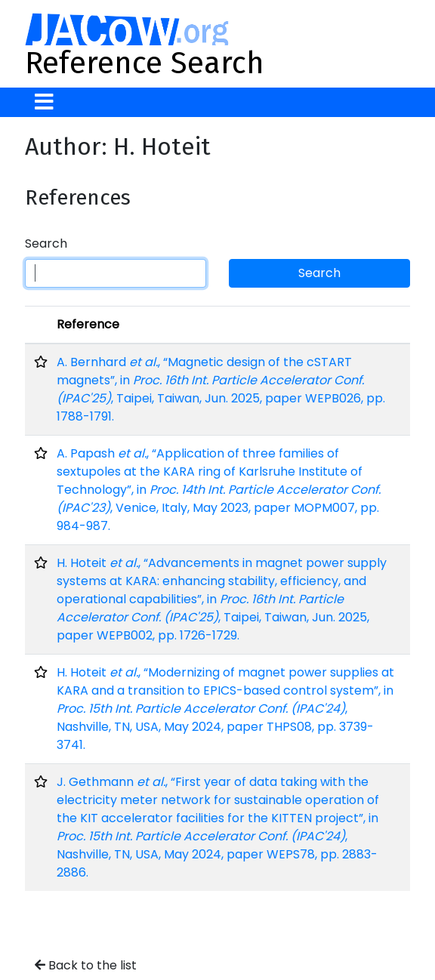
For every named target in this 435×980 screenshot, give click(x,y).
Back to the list (86, 965)
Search (46, 243)
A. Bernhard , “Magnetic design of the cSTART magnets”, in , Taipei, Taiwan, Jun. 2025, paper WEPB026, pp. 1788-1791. (221, 389)
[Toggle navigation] (44, 102)
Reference (88, 324)
